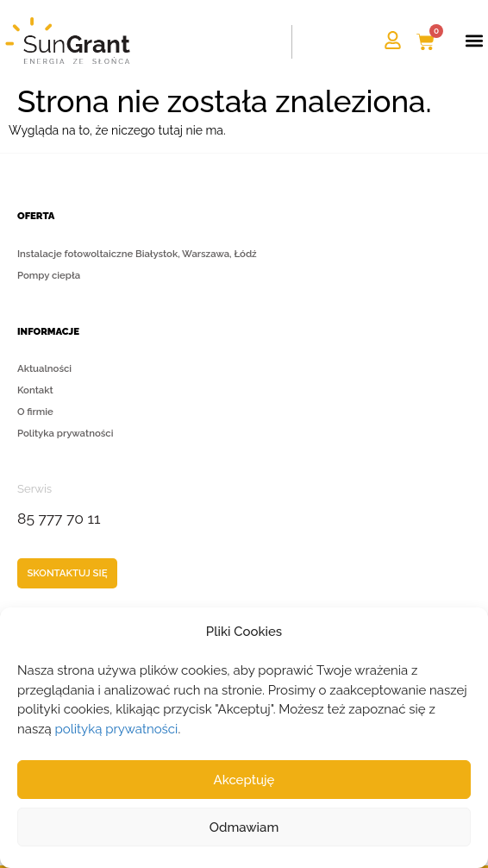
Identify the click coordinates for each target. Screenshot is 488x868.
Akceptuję (244, 780)
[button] (474, 41)
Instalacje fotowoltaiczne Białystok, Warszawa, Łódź (137, 254)
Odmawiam (244, 827)
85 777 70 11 (59, 519)
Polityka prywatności (65, 433)
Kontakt (35, 390)
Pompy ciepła (49, 275)
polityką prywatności (117, 729)
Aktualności (44, 368)
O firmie (35, 412)
